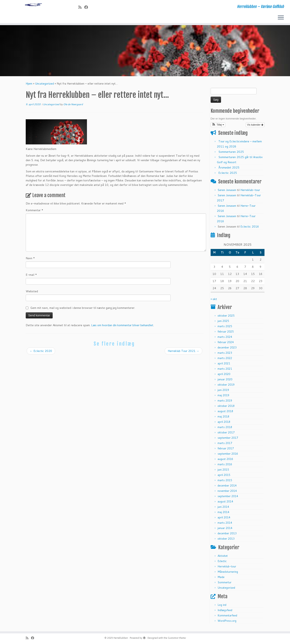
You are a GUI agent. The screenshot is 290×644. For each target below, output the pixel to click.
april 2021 (224, 365)
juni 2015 (223, 471)
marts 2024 (225, 338)
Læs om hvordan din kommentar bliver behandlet (122, 327)
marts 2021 (225, 370)
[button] (218, 126)
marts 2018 (225, 429)
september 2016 (228, 455)
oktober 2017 (226, 434)
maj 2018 (223, 418)
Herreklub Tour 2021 (183, 352)
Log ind (222, 606)
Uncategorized (44, 85)
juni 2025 (223, 322)
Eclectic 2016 (250, 228)
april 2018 (224, 423)
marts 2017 (225, 444)
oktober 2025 (226, 317)
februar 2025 (226, 333)
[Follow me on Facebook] (87, 7)
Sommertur (224, 584)
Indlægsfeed (225, 612)
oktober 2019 (226, 386)
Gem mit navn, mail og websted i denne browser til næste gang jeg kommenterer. (83, 309)
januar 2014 (225, 529)
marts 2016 (225, 466)
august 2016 (225, 460)
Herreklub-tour (250, 191)
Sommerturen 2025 (231, 153)
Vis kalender (255, 126)
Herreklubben (121, 638)
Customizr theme (177, 638)
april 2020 (224, 375)
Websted (32, 293)
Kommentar (34, 212)
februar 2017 (226, 450)
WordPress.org (227, 622)
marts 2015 (225, 482)
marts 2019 (225, 402)
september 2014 (228, 498)
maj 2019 (223, 397)
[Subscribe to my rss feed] (81, 7)
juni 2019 (223, 391)
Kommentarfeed (227, 617)
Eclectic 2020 (41, 352)
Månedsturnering (228, 573)
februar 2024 (226, 344)
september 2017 (228, 439)
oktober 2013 (226, 540)
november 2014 (227, 492)
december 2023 (227, 349)
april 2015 (224, 476)
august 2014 (225, 503)
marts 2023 (225, 354)
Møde (221, 578)
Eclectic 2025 (228, 174)
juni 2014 (223, 508)
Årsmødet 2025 (229, 169)
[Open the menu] (281, 18)
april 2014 (224, 519)
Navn (30, 260)
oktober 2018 (226, 407)
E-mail (31, 276)
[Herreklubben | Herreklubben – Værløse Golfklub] (33, 12)
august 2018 (225, 413)
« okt (214, 300)
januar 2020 (225, 381)
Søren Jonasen (227, 191)
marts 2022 (225, 359)
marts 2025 (225, 328)
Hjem (29, 85)
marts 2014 (225, 524)
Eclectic (222, 563)
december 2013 (227, 535)
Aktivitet (223, 557)
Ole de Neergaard (73, 106)
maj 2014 (223, 513)
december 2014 (227, 487)
